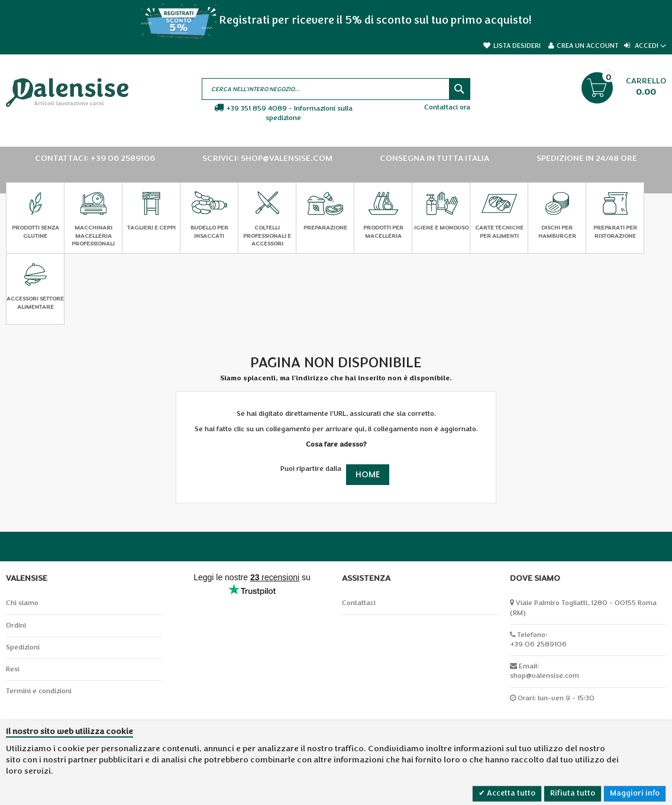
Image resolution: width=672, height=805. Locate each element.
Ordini (16, 625)
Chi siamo (22, 603)
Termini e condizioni (39, 691)
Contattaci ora (447, 107)
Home (368, 474)
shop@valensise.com (545, 676)
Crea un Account (587, 46)
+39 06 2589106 (538, 644)
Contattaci (359, 603)
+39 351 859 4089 (256, 109)
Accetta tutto (510, 793)
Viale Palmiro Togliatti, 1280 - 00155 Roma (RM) (583, 608)
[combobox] (336, 89)
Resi (13, 669)
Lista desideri (517, 46)
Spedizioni (23, 647)
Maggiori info (635, 793)
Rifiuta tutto (573, 793)
